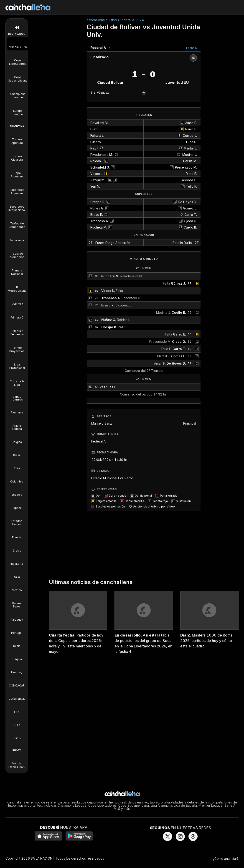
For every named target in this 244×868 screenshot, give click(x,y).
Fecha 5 (192, 48)
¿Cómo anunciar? (226, 859)
